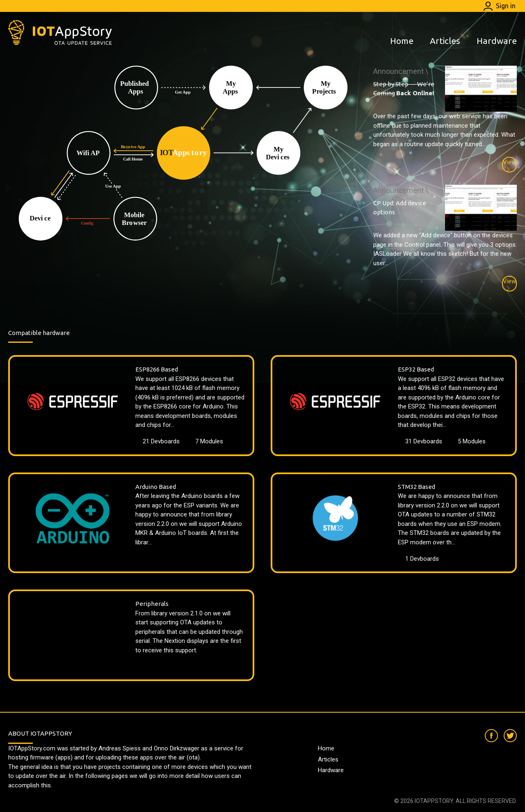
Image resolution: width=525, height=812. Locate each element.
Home (402, 41)
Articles (445, 41)
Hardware (497, 41)
